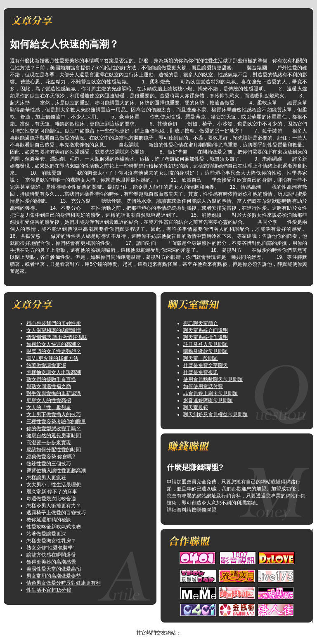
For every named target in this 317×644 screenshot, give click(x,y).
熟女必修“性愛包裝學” (50, 548)
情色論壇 (150, 626)
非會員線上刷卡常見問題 (211, 393)
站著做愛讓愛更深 (46, 365)
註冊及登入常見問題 (206, 344)
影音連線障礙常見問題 (208, 400)
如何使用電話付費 (203, 386)
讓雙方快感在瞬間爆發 (51, 555)
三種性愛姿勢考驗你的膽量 (56, 421)
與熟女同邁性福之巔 (49, 386)
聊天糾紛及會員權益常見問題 (215, 414)
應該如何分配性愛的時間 (54, 450)
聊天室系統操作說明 (206, 337)
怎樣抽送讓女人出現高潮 (54, 372)
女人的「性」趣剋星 (49, 407)
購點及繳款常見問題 (206, 351)
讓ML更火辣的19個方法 (52, 358)
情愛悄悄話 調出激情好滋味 (57, 337)
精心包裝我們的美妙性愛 (54, 323)
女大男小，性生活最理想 (54, 485)
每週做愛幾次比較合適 (51, 499)
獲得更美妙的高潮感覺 (51, 562)
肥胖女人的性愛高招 (49, 400)
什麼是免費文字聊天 (206, 365)
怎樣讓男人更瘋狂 (46, 478)
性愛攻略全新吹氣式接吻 (54, 527)
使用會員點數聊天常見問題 (213, 379)
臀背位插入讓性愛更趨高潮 (56, 471)
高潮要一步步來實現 (49, 443)
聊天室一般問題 (201, 358)
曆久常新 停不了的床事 (52, 492)
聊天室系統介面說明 (206, 330)
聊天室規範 (196, 407)
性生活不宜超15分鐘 (49, 590)
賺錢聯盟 (206, 510)
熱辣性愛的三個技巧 (49, 464)
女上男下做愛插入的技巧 (54, 414)
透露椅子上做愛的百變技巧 (56, 513)
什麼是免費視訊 (201, 372)
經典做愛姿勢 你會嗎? (51, 457)
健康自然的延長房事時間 (54, 436)
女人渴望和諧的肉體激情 (54, 330)
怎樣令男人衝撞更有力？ (54, 506)
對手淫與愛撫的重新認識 (54, 393)
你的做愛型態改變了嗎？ (54, 429)
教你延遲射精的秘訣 (49, 520)
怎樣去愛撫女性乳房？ (51, 541)
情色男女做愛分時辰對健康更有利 (64, 583)
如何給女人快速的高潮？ (54, 344)
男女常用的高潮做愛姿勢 (54, 576)
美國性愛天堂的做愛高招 (54, 569)
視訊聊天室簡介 (201, 323)
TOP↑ (170, 626)
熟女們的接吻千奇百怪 (51, 379)
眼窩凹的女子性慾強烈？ (54, 351)
